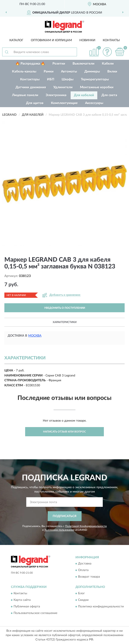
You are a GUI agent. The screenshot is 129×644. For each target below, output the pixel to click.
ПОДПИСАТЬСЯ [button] (65, 516)
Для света (109, 95)
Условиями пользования (59, 530)
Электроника (56, 95)
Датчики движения (31, 87)
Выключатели (84, 64)
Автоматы (69, 72)
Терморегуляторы (95, 79)
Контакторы (30, 79)
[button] (107, 52)
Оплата (83, 570)
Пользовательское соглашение (35, 613)
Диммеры (92, 72)
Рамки (49, 72)
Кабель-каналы (24, 72)
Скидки (83, 600)
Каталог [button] (16, 40)
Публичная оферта (27, 607)
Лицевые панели (25, 95)
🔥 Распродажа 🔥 (30, 64)
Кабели (108, 64)
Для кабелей (84, 95)
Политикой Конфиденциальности (86, 526)
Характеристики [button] (65, 322)
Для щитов (35, 103)
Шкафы (68, 79)
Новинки (87, 40)
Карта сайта (22, 600)
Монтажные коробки (97, 87)
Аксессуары (94, 103)
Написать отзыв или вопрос (64, 432)
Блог (81, 593)
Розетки (59, 64)
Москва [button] (35, 336)
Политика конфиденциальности (101, 607)
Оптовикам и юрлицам (51, 40)
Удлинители (63, 87)
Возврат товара (89, 577)
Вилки (112, 72)
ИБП (51, 79)
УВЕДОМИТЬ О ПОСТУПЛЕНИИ (65, 308)
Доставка (85, 564)
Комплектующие (64, 103)
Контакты (111, 40)
